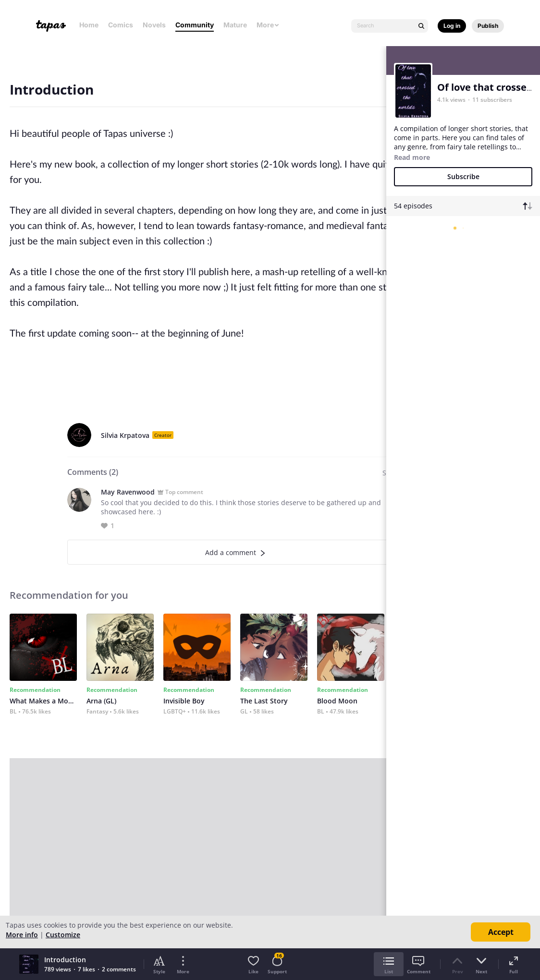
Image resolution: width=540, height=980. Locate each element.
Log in (452, 26)
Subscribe (463, 176)
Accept (501, 932)
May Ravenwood (128, 492)
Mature (235, 25)
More (268, 25)
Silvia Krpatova (125, 435)
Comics (121, 25)
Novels (154, 25)
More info (22, 935)
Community (195, 25)
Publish (488, 26)
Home (89, 25)
